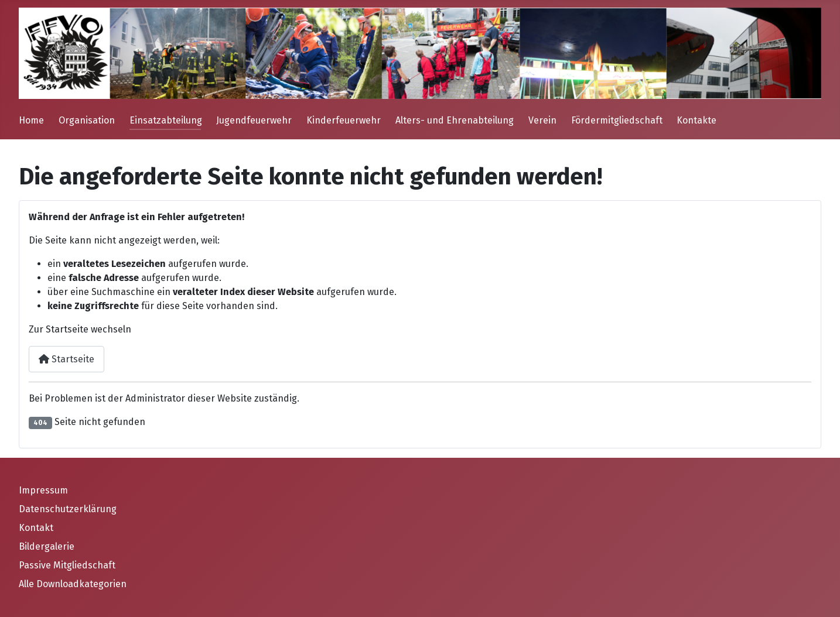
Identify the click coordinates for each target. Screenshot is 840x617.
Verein (542, 120)
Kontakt (36, 528)
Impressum (43, 490)
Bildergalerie (47, 546)
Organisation (87, 120)
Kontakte (696, 120)
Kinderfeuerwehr (344, 120)
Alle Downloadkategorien (73, 584)
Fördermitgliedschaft (617, 120)
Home (31, 120)
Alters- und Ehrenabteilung (455, 120)
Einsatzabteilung (166, 120)
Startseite (66, 359)
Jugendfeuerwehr (254, 120)
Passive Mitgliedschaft (67, 565)
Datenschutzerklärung (68, 509)
